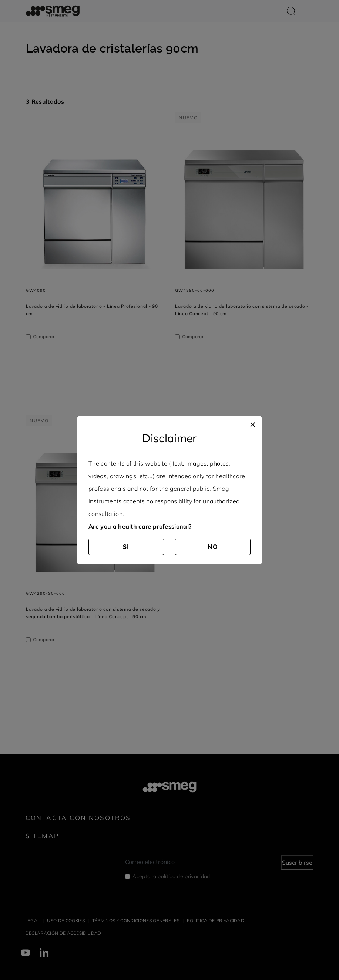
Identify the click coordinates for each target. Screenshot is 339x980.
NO (213, 547)
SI (126, 547)
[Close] (253, 424)
